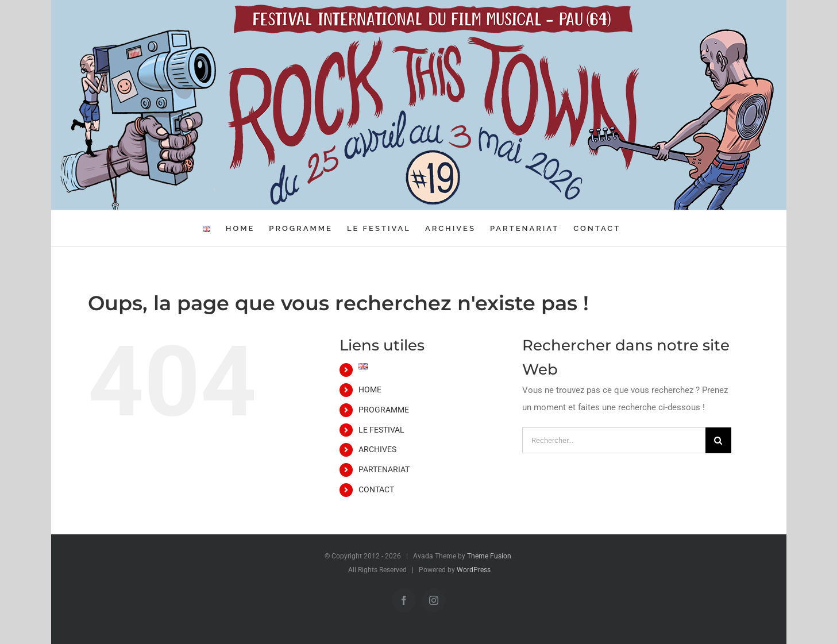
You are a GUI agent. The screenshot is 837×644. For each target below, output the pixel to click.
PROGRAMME (384, 410)
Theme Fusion (489, 556)
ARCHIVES (377, 449)
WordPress (474, 570)
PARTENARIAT (384, 469)
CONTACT (376, 489)
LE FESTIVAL (381, 430)
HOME (370, 390)
